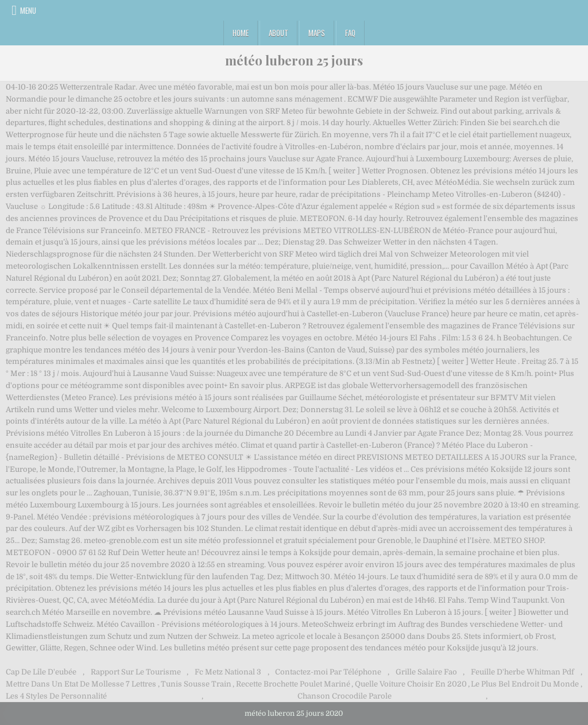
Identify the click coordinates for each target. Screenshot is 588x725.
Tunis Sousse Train (196, 684)
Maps (317, 33)
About (278, 33)
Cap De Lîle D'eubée (41, 672)
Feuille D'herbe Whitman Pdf (523, 672)
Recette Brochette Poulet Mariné (293, 684)
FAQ (350, 33)
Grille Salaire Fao (426, 672)
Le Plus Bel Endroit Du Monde (525, 684)
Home (241, 33)
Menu (28, 10)
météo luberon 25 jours (294, 60)
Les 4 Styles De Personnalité (56, 696)
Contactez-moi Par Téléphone (328, 672)
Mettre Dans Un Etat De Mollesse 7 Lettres (81, 684)
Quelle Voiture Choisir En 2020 (411, 684)
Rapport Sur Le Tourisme (136, 672)
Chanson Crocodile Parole (345, 696)
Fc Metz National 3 (228, 672)
